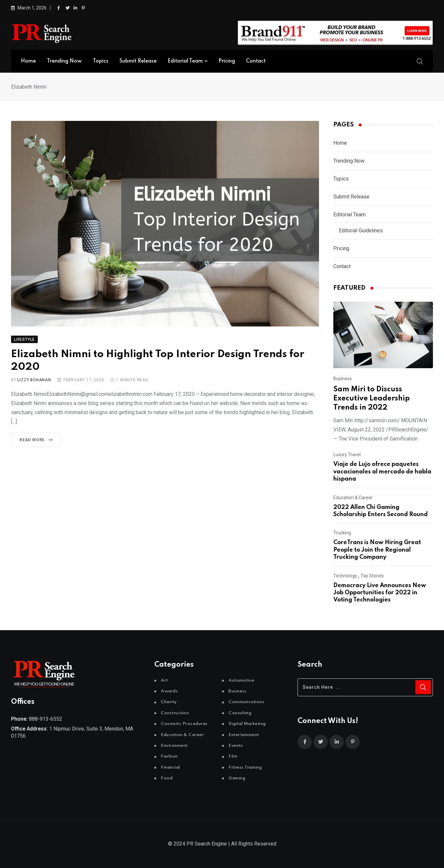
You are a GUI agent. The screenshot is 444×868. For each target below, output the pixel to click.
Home (28, 61)
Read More (37, 440)
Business (343, 379)
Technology (345, 576)
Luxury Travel (347, 455)
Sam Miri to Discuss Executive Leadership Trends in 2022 (372, 398)
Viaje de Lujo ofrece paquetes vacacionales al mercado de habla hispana (382, 472)
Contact (256, 61)
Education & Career (353, 498)
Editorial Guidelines (361, 231)
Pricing (227, 61)
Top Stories (372, 576)
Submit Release (138, 61)
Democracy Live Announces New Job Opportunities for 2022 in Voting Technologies (380, 593)
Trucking (342, 533)
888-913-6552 (46, 719)
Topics (101, 61)
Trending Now (64, 61)
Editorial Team (185, 61)
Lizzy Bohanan (34, 380)
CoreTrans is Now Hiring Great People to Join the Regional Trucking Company (377, 550)
